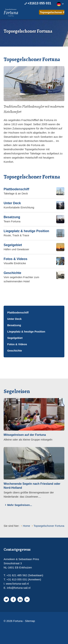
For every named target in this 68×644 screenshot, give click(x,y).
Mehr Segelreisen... (18, 505)
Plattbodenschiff (18, 312)
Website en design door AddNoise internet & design (14, 627)
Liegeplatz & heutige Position (26, 332)
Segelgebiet (15, 338)
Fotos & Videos (17, 344)
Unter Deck (14, 319)
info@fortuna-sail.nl (19, 588)
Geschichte (15, 351)
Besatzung (14, 325)
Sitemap (30, 621)
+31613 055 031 (37, 3)
